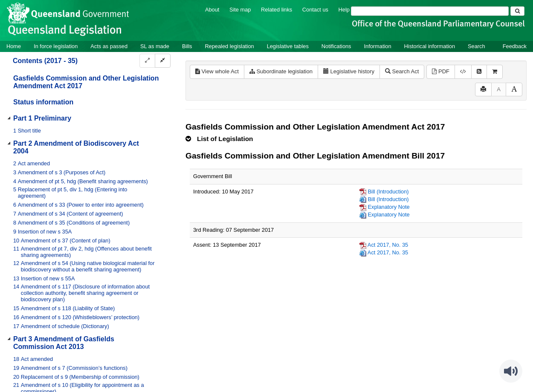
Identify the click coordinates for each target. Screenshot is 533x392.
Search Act (402, 71)
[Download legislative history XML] (463, 72)
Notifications (336, 46)
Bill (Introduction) (388, 192)
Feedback (515, 46)
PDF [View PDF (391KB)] (441, 71)
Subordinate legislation (281, 71)
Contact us (315, 10)
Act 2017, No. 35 (388, 245)
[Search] (430, 11)
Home (14, 46)
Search (477, 46)
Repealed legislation (229, 46)
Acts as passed (109, 46)
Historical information (430, 46)
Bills (187, 46)
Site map (240, 10)
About (212, 10)
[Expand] (147, 61)
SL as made (155, 46)
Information (378, 46)
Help (344, 10)
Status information (43, 102)
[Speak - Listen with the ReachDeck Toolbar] (511, 371)
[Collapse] (163, 61)
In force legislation (56, 46)
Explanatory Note (389, 207)
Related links (277, 10)
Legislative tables (288, 46)
